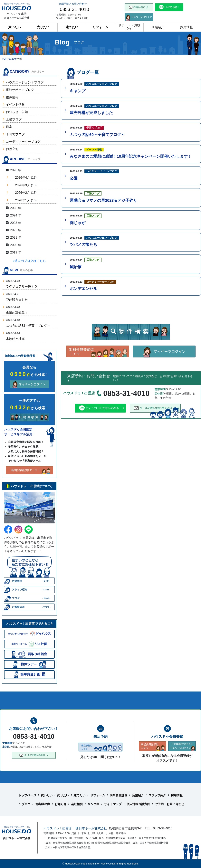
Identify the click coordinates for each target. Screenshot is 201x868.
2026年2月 (23, 193)
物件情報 (12, 97)
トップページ (27, 795)
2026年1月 (23, 200)
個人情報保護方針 (138, 804)
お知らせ (61, 804)
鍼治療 (76, 267)
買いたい (14, 27)
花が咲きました (17, 300)
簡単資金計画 (119, 795)
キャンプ (78, 91)
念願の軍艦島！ (17, 313)
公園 (74, 178)
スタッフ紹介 (157, 795)
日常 (9, 127)
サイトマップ (113, 804)
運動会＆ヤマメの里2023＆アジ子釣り (104, 200)
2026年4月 (23, 178)
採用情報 (187, 27)
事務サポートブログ (20, 90)
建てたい (72, 27)
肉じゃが (78, 223)
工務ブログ (14, 119)
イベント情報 (15, 105)
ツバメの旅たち (83, 244)
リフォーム (100, 27)
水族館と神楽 (15, 339)
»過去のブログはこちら (29, 261)
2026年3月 (23, 185)
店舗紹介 (158, 27)
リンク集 (93, 804)
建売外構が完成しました (91, 113)
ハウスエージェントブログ (25, 82)
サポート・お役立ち (129, 27)
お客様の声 (43, 804)
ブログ (26, 804)
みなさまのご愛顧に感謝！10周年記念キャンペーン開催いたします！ (131, 156)
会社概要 (77, 804)
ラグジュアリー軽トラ (22, 286)
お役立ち (12, 149)
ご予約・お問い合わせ (169, 804)
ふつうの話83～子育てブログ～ (28, 326)
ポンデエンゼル (83, 289)
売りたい (43, 27)
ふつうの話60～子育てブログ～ (97, 135)
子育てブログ (15, 134)
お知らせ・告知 (17, 112)
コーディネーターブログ (23, 142)
